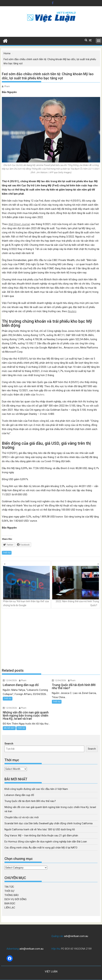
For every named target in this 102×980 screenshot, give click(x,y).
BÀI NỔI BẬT (9, 728)
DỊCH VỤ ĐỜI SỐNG (16, 899)
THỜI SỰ (7, 553)
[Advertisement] (51, 638)
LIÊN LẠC (10, 908)
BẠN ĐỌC (10, 903)
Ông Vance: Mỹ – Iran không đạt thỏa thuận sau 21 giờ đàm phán (41, 836)
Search (9, 744)
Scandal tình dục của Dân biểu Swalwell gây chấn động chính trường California (49, 823)
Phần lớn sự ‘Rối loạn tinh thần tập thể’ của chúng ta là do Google (26, 586)
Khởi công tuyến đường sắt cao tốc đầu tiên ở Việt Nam (36, 789)
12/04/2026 (11, 680)
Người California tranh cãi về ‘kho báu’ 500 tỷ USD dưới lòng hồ (40, 829)
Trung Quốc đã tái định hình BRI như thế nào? (30, 801)
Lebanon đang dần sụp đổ (19, 795)
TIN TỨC (9, 887)
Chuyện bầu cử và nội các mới (22, 817)
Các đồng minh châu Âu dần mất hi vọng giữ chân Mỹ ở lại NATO (41, 848)
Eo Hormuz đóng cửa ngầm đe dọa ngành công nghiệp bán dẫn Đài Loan (46, 842)
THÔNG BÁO (12, 895)
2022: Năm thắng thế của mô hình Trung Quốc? (76, 586)
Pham (7, 86)
